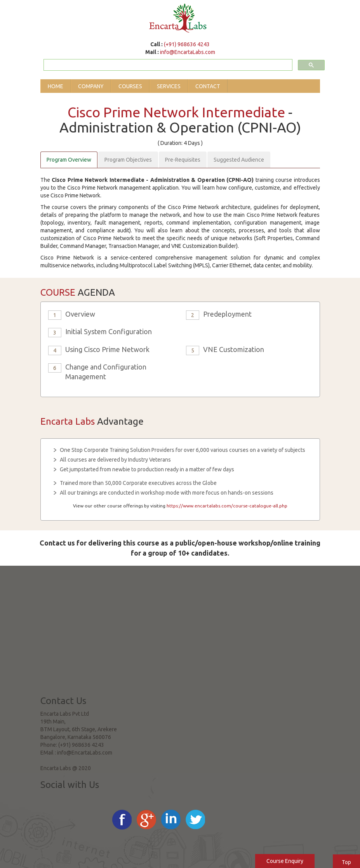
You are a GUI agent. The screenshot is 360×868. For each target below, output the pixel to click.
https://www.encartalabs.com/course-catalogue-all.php (227, 506)
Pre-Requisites (183, 160)
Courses (130, 86)
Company (91, 86)
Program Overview (69, 160)
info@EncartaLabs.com (188, 52)
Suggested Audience (239, 160)
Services (169, 86)
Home (56, 86)
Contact (208, 86)
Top (346, 862)
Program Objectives (128, 160)
